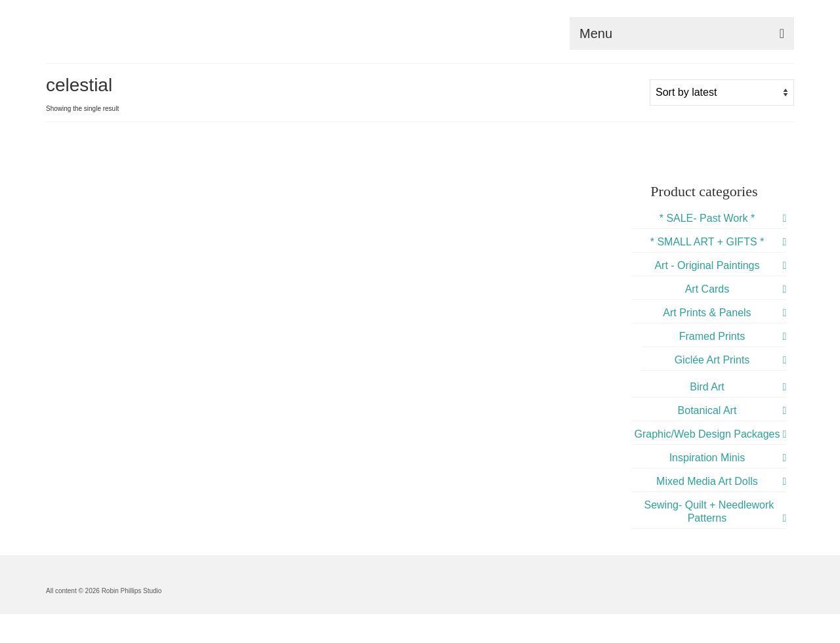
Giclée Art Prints (712, 360)
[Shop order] (722, 93)
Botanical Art (707, 410)
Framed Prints (712, 336)
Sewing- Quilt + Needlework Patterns (709, 511)
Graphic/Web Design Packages (707, 434)
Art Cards (707, 289)
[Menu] (682, 33)
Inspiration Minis (707, 458)
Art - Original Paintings (707, 265)
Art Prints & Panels (707, 313)
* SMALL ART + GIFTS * (707, 242)
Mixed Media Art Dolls (707, 481)
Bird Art (707, 387)
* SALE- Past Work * (707, 218)
